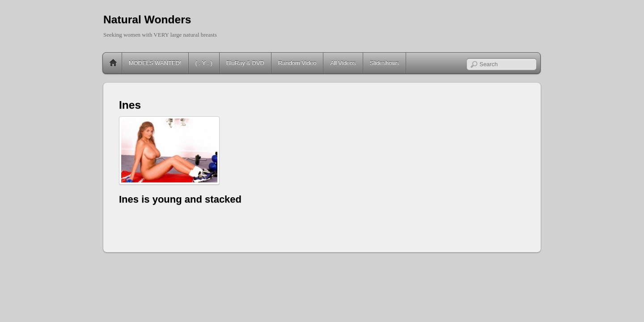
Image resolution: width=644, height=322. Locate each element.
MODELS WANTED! (155, 63)
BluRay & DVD (245, 63)
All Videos (343, 63)
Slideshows (385, 63)
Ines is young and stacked (180, 199)
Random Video (297, 63)
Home (113, 63)
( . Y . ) (204, 63)
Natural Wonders (147, 19)
